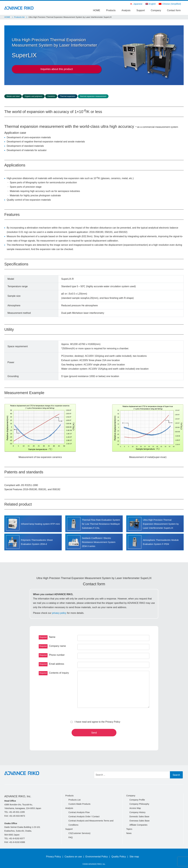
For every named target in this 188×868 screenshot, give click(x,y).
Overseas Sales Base (140, 821)
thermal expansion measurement (93, 96)
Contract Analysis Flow (79, 812)
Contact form (174, 10)
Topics (129, 829)
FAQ (71, 837)
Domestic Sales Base (139, 817)
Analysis (126, 10)
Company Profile (137, 800)
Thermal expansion (68, 96)
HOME (97, 10)
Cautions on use (73, 857)
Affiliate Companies (138, 825)
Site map (134, 857)
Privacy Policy (54, 857)
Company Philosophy (139, 804)
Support (141, 10)
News (129, 833)
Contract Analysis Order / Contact (84, 817)
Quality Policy (119, 857)
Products (111, 10)
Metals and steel (13, 96)
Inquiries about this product (57, 69)
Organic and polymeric (33, 96)
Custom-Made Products (79, 804)
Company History (137, 812)
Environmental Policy (97, 857)
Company (156, 10)
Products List (74, 800)
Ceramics (51, 96)
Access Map (135, 808)
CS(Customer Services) (79, 833)
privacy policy (59, 613)
